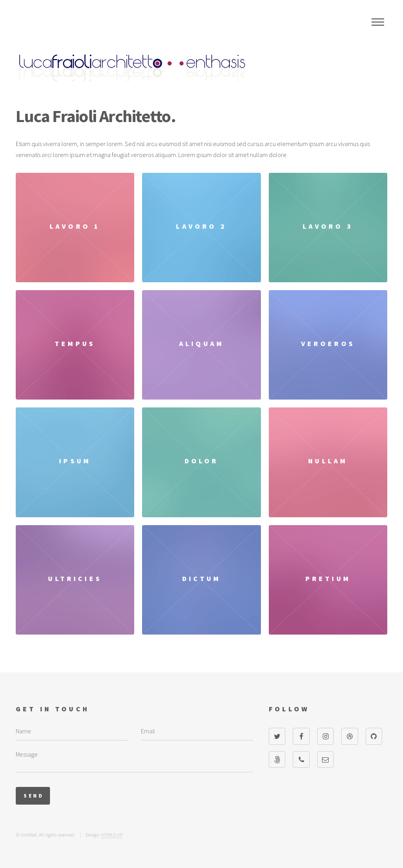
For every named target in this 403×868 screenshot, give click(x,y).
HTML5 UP (112, 835)
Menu (378, 22)
